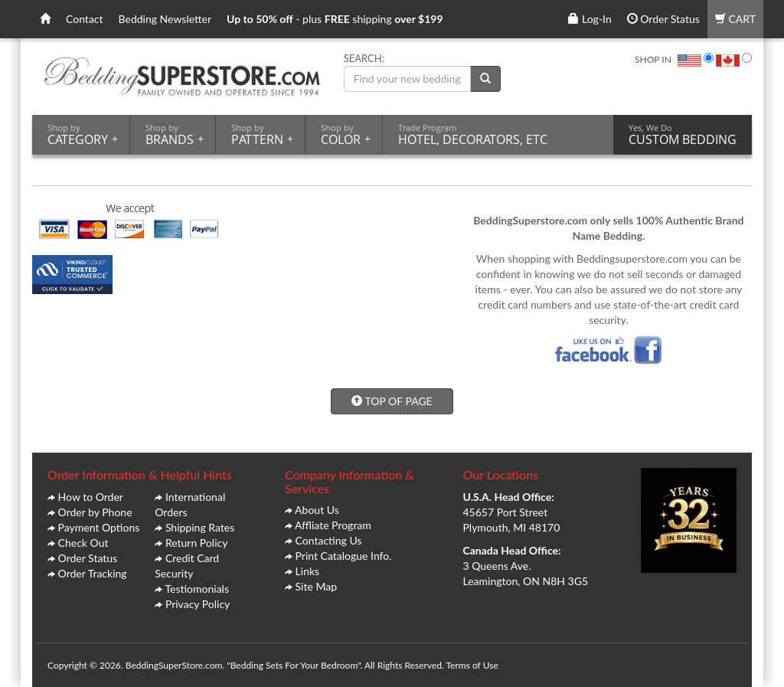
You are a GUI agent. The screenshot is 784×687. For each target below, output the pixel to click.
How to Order (91, 497)
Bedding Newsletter (165, 19)
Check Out (83, 543)
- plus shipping (335, 19)
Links (308, 571)
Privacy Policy (198, 604)
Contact (85, 19)
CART (735, 19)
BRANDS (175, 135)
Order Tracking (93, 573)
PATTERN (262, 135)
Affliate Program (333, 525)
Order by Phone (95, 512)
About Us (317, 510)
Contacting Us (329, 540)
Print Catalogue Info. (344, 556)
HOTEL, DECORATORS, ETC (473, 135)
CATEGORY (83, 135)
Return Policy (197, 543)
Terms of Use (472, 665)
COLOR (346, 135)
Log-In (590, 19)
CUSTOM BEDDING (683, 135)
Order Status (663, 19)
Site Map (316, 586)
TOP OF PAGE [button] (392, 401)
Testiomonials (197, 589)
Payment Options (99, 527)
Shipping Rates (200, 527)
